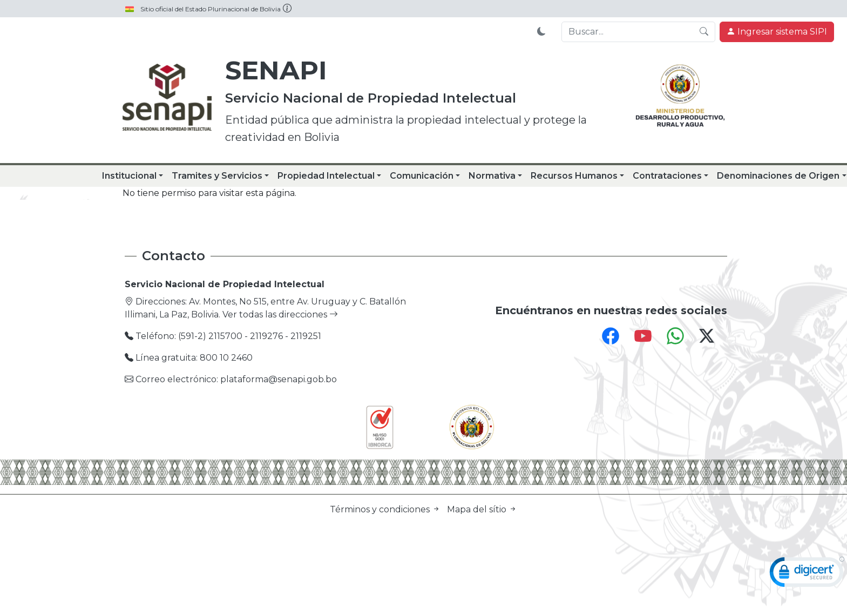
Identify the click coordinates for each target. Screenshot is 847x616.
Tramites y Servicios (217, 176)
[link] (807, 574)
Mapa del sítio (482, 509)
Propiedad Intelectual (326, 176)
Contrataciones (667, 176)
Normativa (492, 176)
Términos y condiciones (386, 509)
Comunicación (422, 176)
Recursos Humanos (574, 176)
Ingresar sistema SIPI (777, 32)
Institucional (129, 176)
